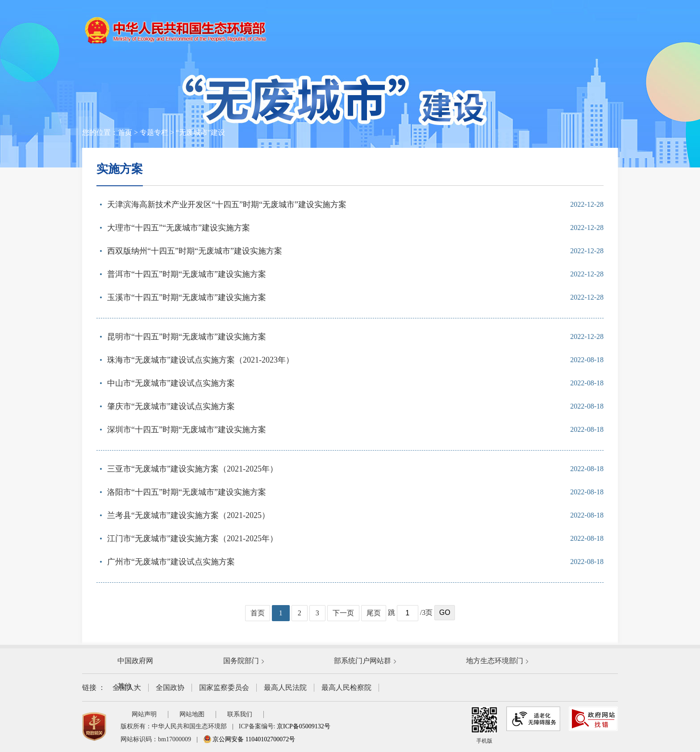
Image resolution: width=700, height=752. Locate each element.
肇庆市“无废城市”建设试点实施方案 (171, 406)
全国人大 (127, 687)
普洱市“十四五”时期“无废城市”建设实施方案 (187, 274)
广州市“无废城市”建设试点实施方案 (171, 562)
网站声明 (144, 714)
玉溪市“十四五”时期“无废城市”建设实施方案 (187, 297)
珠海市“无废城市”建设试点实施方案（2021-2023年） (200, 360)
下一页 (343, 613)
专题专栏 (154, 132)
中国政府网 (135, 661)
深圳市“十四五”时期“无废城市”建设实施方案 (187, 430)
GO (445, 612)
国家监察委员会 (224, 687)
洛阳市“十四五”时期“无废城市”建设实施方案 (187, 492)
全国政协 (170, 687)
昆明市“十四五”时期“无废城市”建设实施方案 (187, 337)
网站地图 (192, 714)
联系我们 (240, 714)
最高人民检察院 (346, 687)
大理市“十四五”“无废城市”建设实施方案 (179, 228)
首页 (125, 132)
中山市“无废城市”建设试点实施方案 (171, 383)
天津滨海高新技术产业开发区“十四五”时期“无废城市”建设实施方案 (227, 205)
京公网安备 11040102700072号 (249, 739)
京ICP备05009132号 (304, 726)
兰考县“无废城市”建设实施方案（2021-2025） (188, 515)
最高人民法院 (285, 687)
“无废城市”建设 (200, 132)
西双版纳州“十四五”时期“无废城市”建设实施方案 (195, 251)
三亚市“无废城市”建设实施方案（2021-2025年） (192, 469)
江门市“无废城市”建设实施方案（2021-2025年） (192, 539)
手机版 (484, 725)
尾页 (374, 613)
